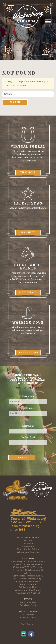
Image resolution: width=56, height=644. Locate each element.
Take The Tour (28, 352)
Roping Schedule (28, 584)
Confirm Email (28, 437)
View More (28, 172)
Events (28, 599)
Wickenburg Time (28, 587)
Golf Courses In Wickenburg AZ (28, 576)
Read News (28, 232)
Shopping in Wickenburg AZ (28, 581)
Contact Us (28, 624)
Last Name (28, 408)
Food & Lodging (28, 611)
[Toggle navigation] (47, 22)
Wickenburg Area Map (28, 552)
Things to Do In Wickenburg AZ (28, 564)
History (28, 541)
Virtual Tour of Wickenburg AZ (28, 570)
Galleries (28, 573)
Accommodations (28, 617)
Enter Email (28, 426)
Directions (28, 543)
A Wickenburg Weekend (28, 593)
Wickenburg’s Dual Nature (28, 590)
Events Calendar (28, 602)
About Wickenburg (28, 537)
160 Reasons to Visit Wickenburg (28, 567)
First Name (28, 396)
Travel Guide (28, 546)
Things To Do (28, 558)
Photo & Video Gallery (28, 549)
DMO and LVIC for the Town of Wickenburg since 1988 (26, 526)
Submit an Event (28, 605)
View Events (28, 292)
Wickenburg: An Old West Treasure (28, 561)
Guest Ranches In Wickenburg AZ (28, 579)
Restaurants (28, 615)
